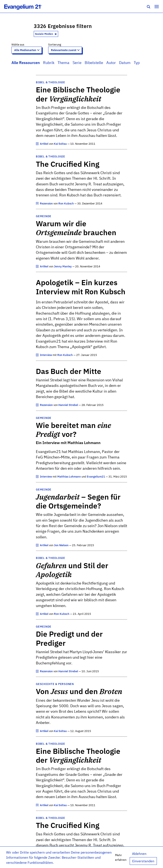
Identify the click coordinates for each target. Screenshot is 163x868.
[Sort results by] (65, 50)
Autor (111, 63)
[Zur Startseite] (27, 6)
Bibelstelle (94, 63)
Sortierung (55, 45)
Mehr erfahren (121, 857)
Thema (63, 63)
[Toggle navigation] (157, 6)
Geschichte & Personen (55, 684)
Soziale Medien (46, 34)
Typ (137, 63)
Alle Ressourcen (26, 63)
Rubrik (49, 63)
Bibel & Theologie (51, 82)
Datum (125, 63)
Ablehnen (139, 854)
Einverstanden (143, 861)
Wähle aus (18, 45)
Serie (77, 63)
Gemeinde (44, 216)
